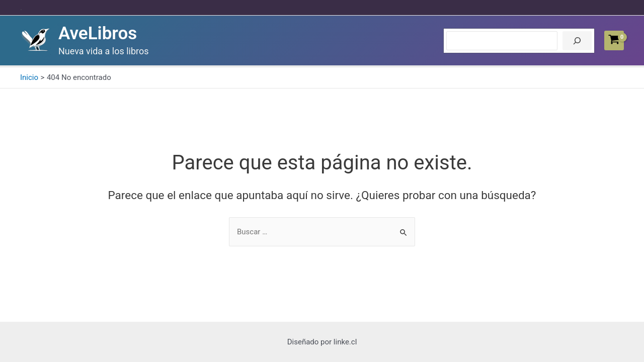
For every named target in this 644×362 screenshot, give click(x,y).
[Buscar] (577, 41)
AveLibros (98, 33)
